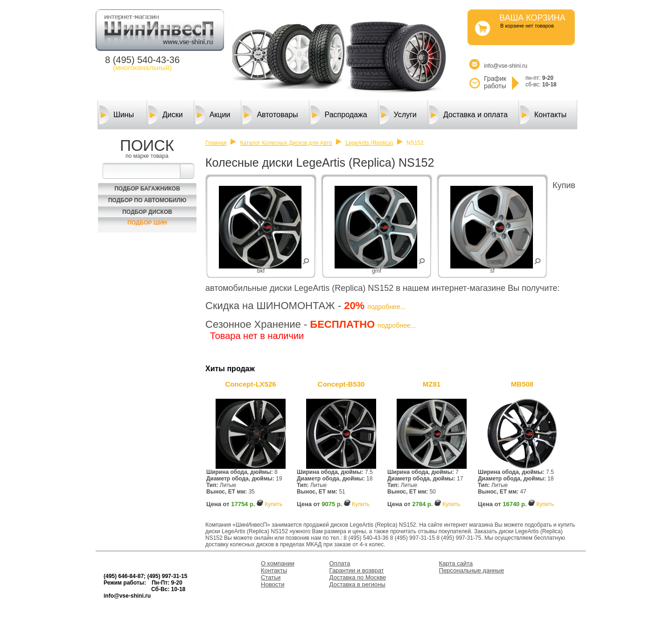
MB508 (522, 384)
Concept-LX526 (250, 384)
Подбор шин (147, 223)
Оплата (340, 563)
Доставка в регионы (357, 584)
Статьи (271, 577)
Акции (213, 115)
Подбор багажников (147, 189)
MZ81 (432, 384)
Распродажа (339, 115)
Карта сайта (456, 563)
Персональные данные (472, 570)
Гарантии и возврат (357, 570)
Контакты (543, 115)
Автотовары (270, 115)
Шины (117, 115)
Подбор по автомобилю (147, 200)
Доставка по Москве (358, 577)
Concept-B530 (341, 384)
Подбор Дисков (147, 212)
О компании (278, 563)
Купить (273, 504)
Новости (273, 584)
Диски (166, 115)
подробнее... (386, 307)
